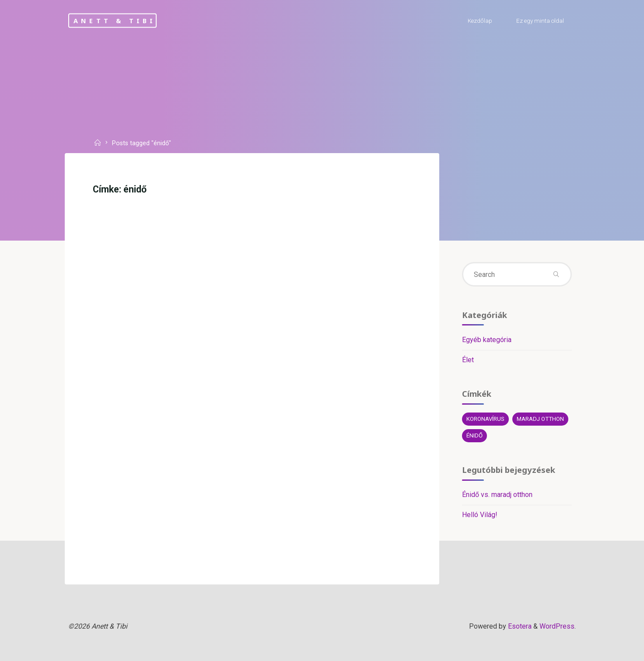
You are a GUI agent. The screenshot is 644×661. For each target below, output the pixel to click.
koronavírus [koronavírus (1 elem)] (485, 419)
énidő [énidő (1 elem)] (474, 435)
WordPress (557, 626)
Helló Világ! (480, 515)
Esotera (519, 626)
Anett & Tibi (115, 20)
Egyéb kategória (487, 340)
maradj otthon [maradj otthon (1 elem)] (540, 419)
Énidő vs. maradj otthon (497, 495)
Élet (468, 360)
